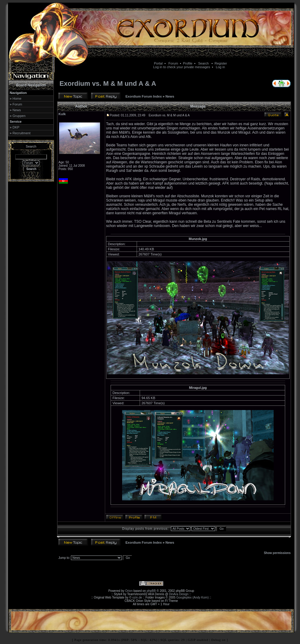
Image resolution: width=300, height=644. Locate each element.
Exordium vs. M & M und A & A (108, 83)
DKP (16, 127)
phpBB (151, 591)
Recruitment (21, 133)
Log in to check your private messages (182, 67)
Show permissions (277, 553)
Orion (129, 591)
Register (221, 63)
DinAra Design (179, 594)
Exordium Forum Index (144, 96)
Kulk (62, 114)
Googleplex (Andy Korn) (193, 597)
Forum (173, 63)
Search (203, 63)
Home (17, 98)
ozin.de (137, 597)
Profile (188, 63)
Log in (220, 67)
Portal (158, 63)
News (17, 110)
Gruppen (19, 116)
